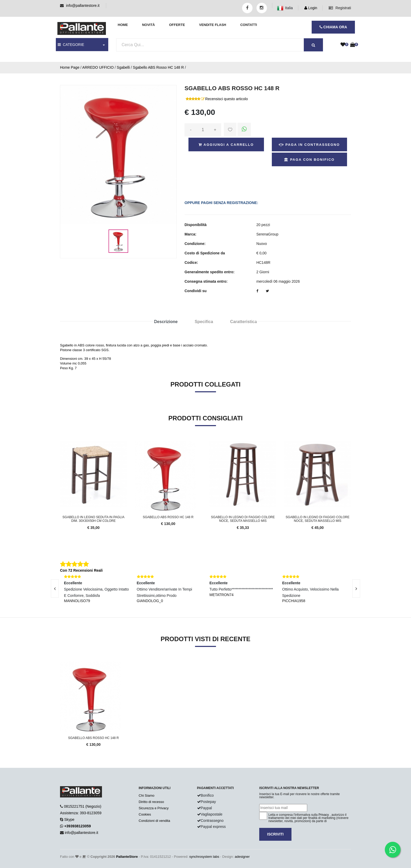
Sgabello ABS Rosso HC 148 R (158, 67)
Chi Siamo (147, 795)
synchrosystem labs (204, 857)
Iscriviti (275, 834)
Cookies (145, 814)
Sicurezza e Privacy (154, 808)
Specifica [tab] (204, 322)
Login (311, 8)
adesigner (242, 857)
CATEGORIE (71, 45)
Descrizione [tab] (166, 322)
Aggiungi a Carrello (226, 145)
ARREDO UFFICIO (98, 67)
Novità (148, 25)
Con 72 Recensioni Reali (81, 570)
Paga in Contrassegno (309, 145)
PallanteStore (127, 857)
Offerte (177, 25)
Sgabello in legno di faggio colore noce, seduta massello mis (243, 519)
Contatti (249, 25)
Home (123, 25)
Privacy (324, 815)
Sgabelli (123, 67)
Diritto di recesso (151, 802)
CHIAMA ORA (333, 27)
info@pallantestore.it (83, 6)
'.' (61, 664)
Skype (69, 819)
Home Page (70, 67)
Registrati (340, 8)
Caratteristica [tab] (244, 322)
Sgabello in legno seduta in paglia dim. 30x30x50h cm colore (93, 519)
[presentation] (55, 588)
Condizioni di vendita (154, 821)
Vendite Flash (212, 25)
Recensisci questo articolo (227, 99)
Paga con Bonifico (309, 160)
